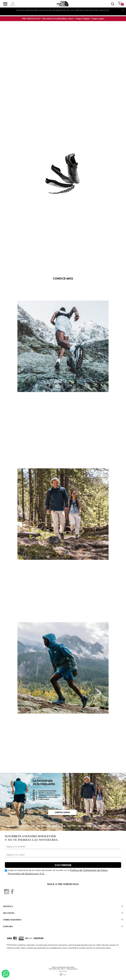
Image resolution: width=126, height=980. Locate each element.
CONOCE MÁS (63, 278)
